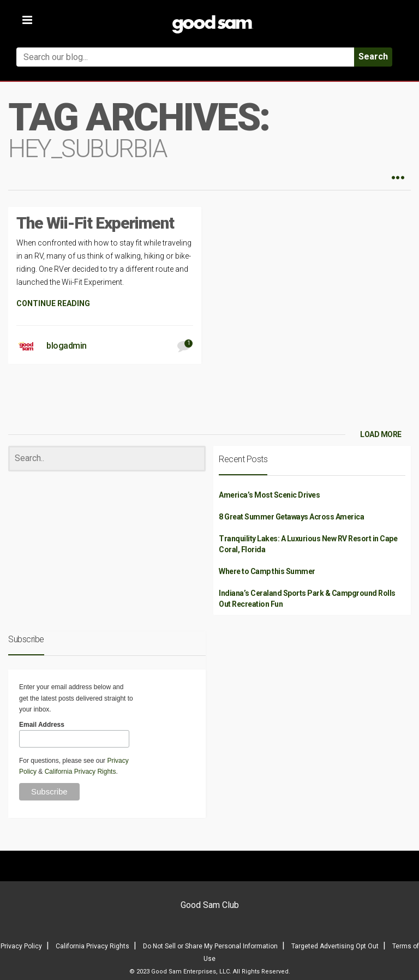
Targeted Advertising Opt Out (335, 946)
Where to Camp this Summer (267, 571)
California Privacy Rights (80, 772)
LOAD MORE (381, 434)
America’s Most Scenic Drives (269, 495)
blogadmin (67, 346)
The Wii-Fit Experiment (95, 223)
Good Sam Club (210, 905)
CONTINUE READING (53, 303)
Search (373, 56)
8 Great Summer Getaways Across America (291, 517)
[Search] (107, 459)
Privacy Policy (21, 946)
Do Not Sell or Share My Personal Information (210, 946)
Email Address (42, 725)
